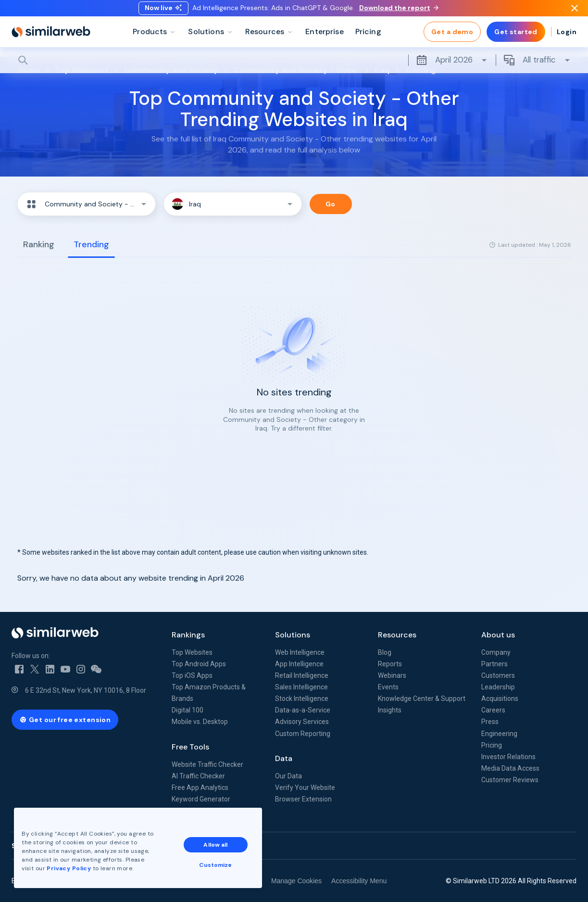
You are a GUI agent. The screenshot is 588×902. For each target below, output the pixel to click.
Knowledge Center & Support (422, 699)
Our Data (288, 776)
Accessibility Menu (359, 881)
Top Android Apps (199, 664)
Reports (390, 664)
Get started (516, 38)
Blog (385, 652)
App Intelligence (299, 664)
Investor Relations (508, 757)
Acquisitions (500, 699)
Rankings (188, 635)
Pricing (492, 745)
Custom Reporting (303, 734)
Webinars (392, 675)
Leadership (498, 687)
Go (331, 204)
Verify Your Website (305, 788)
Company (496, 652)
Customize (216, 864)
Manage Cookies (296, 881)
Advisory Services (302, 722)
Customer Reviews (510, 780)
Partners (494, 664)
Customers (498, 675)
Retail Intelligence (302, 675)
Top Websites (192, 652)
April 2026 (452, 67)
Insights (390, 710)
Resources (397, 635)
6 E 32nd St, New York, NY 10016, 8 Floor (86, 690)
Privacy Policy (69, 868)
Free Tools (190, 747)
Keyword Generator (201, 799)
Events (388, 687)
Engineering (499, 734)
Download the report (399, 11)
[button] (87, 204)
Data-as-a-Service (303, 710)
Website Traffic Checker (207, 764)
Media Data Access (510, 768)
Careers (493, 710)
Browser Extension (303, 799)
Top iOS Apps (192, 675)
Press (490, 722)
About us (498, 635)
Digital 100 (188, 710)
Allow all (216, 844)
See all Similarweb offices (55, 846)
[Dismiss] (575, 12)
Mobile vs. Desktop (200, 722)
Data (284, 758)
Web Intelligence (300, 652)
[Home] (51, 38)
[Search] (294, 67)
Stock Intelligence (302, 699)
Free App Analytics (200, 788)
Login (567, 38)
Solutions (293, 635)
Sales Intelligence (301, 687)
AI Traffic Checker (198, 776)
